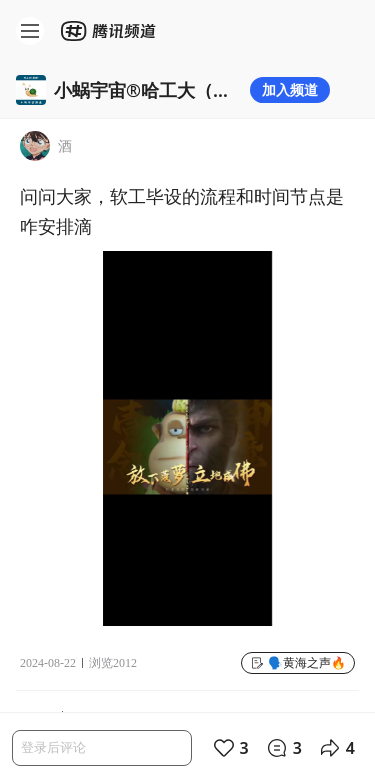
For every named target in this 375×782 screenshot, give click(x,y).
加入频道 (290, 89)
